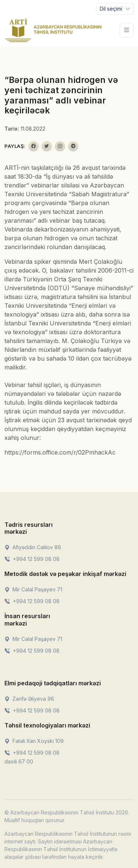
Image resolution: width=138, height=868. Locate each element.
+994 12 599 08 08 (32, 559)
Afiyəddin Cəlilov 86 (33, 547)
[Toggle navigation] (115, 9)
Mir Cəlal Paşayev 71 (33, 589)
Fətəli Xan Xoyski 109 (34, 741)
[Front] (53, 30)
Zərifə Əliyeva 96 (29, 699)
